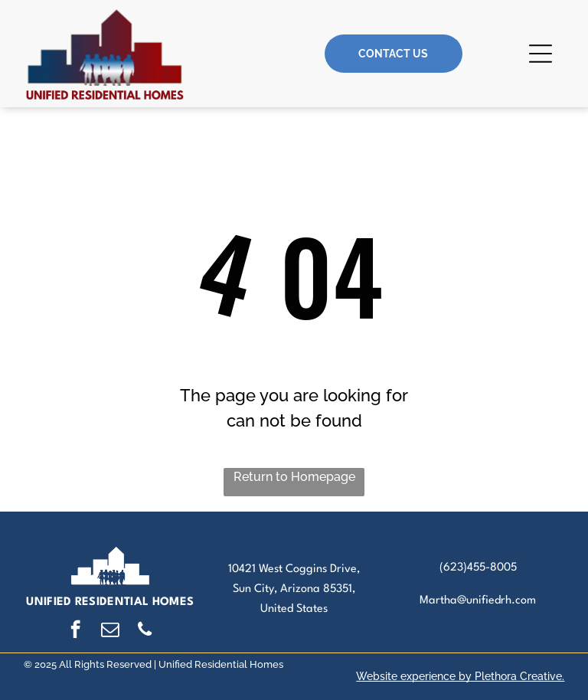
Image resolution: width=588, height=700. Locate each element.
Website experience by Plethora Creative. (460, 676)
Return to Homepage (294, 477)
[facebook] (75, 631)
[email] (110, 631)
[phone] (144, 631)
